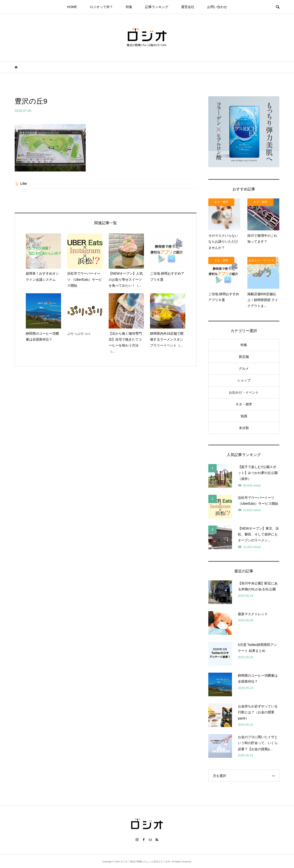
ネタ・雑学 (244, 404)
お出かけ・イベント (244, 392)
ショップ (244, 380)
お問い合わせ (217, 7)
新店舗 (244, 357)
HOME (72, 7)
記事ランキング (157, 7)
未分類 (244, 428)
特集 (129, 7)
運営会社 (188, 7)
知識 (244, 416)
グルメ (244, 368)
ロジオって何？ (101, 7)
